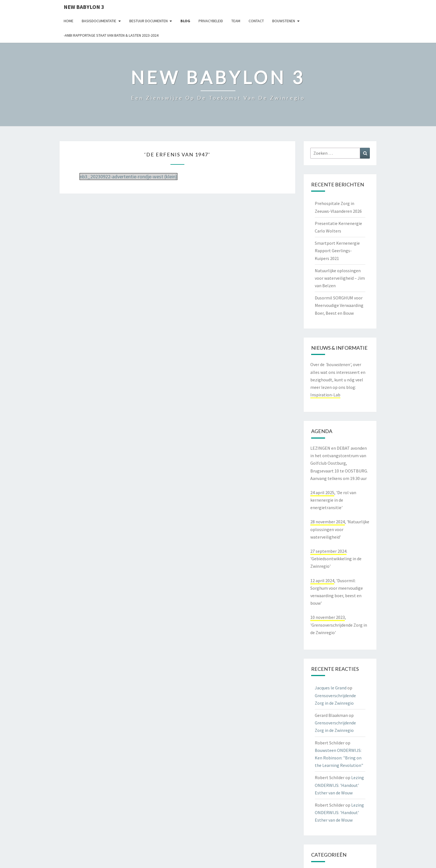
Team (236, 21)
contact (256, 21)
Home (69, 21)
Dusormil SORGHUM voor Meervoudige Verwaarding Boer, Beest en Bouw (339, 305)
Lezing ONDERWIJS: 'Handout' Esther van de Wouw (339, 785)
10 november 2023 (328, 617)
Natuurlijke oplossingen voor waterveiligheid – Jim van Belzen (340, 278)
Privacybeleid (211, 21)
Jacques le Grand (331, 688)
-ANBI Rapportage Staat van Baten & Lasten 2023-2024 (111, 35)
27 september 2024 (328, 551)
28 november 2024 (328, 522)
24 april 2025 (322, 492)
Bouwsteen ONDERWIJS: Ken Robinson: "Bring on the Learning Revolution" (339, 758)
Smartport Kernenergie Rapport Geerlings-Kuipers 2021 (337, 251)
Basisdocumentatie (99, 21)
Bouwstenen (284, 21)
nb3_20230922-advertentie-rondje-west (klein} (128, 177)
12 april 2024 (322, 581)
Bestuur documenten (148, 21)
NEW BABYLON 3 (84, 7)
